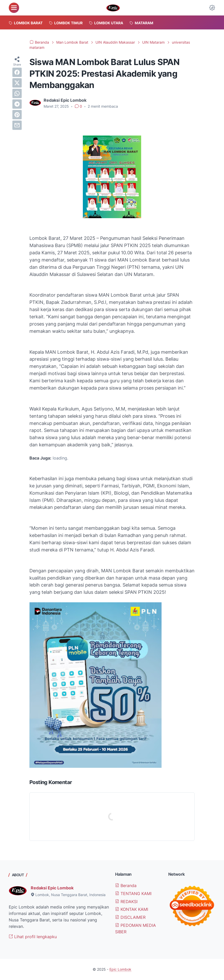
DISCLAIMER (130, 917)
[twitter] (17, 83)
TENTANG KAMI (133, 894)
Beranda (126, 886)
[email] (17, 125)
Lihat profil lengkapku (33, 937)
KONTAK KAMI (132, 909)
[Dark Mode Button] (212, 8)
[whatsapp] (17, 93)
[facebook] (17, 72)
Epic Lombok (120, 969)
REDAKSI (126, 902)
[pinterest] (17, 115)
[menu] (14, 8)
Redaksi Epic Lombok (52, 888)
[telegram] (17, 104)
